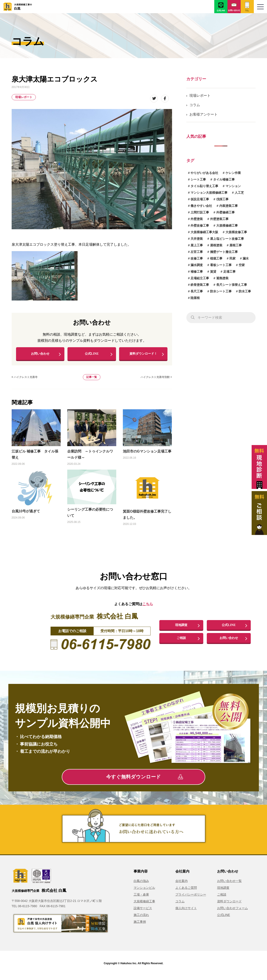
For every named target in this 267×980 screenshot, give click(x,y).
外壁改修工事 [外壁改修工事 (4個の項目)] (200, 225)
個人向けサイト (186, 912)
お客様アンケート (203, 114)
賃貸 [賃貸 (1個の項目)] (213, 272)
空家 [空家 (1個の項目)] (242, 265)
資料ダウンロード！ (143, 355)
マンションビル (144, 891)
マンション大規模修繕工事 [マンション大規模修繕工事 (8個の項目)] (209, 193)
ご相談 (181, 642)
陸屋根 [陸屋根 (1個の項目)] (195, 298)
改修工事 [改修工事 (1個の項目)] (197, 258)
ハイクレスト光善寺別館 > (156, 381)
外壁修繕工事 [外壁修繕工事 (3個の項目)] (225, 212)
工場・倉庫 (141, 898)
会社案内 (182, 885)
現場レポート (24, 97)
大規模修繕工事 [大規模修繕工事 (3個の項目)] (227, 225)
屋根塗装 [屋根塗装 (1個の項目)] (216, 245)
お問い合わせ (40, 355)
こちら (148, 608)
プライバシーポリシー (191, 898)
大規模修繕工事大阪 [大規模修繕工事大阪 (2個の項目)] (204, 232)
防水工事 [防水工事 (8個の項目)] (245, 291)
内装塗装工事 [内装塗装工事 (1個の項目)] (229, 206)
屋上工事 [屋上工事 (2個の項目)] (197, 245)
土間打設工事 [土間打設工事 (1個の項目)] (200, 212)
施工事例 (140, 925)
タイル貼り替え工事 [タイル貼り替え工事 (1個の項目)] (204, 186)
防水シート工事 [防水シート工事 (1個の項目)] (221, 291)
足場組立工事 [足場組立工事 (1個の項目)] (200, 278)
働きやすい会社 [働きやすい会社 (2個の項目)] (201, 206)
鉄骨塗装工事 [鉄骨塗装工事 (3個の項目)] (200, 285)
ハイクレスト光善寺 (26, 381)
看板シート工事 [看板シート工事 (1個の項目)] (221, 265)
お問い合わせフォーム (232, 912)
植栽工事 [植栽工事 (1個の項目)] (216, 258)
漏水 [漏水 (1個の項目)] (246, 258)
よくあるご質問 (186, 891)
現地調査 (181, 629)
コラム (195, 105)
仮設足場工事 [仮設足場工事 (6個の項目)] (200, 199)
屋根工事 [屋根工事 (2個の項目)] (236, 245)
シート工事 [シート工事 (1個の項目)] (198, 179)
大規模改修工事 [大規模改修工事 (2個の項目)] (236, 232)
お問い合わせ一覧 (229, 885)
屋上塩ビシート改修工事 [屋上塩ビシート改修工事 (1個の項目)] (227, 239)
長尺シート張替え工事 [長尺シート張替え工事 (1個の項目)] (232, 285)
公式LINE (92, 355)
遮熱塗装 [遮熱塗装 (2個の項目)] (222, 278)
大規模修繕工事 (144, 905)
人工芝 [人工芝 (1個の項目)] (239, 193)
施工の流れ (141, 919)
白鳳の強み (141, 885)
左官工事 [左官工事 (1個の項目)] (197, 252)
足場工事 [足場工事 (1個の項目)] (229, 272)
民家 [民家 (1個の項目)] (232, 258)
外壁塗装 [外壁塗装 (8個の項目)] (197, 219)
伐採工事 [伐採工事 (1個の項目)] (222, 199)
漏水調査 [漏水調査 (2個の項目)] (197, 265)
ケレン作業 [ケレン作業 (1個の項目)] (233, 173)
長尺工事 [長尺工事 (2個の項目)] (197, 291)
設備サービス (143, 912)
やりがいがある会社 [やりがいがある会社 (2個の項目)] (204, 173)
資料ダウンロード (229, 905)
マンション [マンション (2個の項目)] (233, 186)
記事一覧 (92, 381)
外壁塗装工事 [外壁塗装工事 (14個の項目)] (219, 219)
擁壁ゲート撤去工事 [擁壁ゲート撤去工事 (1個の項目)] (224, 252)
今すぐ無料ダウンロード (144, 781)
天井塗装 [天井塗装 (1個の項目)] (197, 239)
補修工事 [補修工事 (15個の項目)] (197, 272)
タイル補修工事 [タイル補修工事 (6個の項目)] (224, 179)
